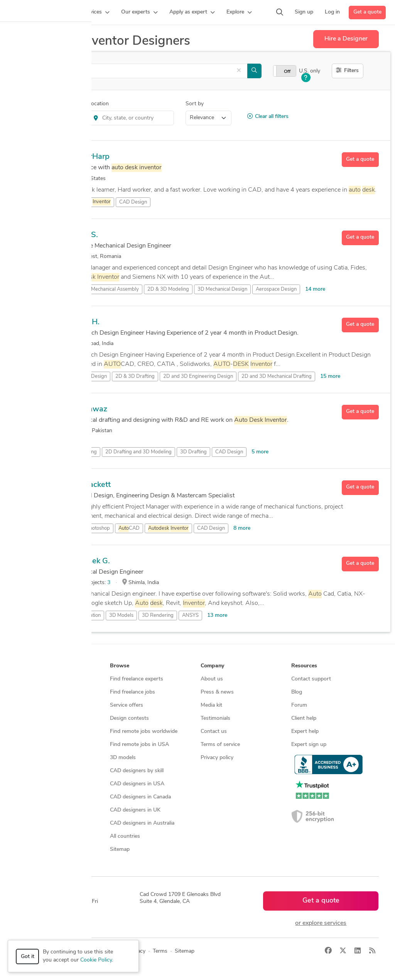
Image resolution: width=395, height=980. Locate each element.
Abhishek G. (88, 561)
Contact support (311, 679)
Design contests (39, 705)
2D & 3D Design (89, 376)
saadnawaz (87, 409)
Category (27, 104)
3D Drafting (193, 452)
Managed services (41, 692)
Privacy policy (217, 758)
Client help (304, 718)
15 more (330, 376)
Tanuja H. (83, 322)
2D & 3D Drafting (135, 376)
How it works (36, 679)
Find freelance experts (137, 679)
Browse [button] (120, 666)
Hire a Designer (346, 39)
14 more (315, 289)
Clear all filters (268, 116)
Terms (160, 951)
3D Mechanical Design (222, 289)
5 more (260, 452)
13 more (217, 615)
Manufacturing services (48, 758)
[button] (96, 12)
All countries (125, 836)
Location (98, 104)
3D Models (121, 615)
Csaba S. (82, 235)
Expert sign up (309, 745)
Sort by (195, 104)
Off (287, 72)
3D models (123, 758)
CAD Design (133, 202)
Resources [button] (304, 666)
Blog (297, 692)
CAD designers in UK (135, 810)
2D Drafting (84, 452)
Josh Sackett (89, 485)
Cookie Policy (96, 960)
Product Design (50, 118)
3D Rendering (158, 615)
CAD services (36, 718)
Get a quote (367, 12)
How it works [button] (37, 666)
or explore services (321, 923)
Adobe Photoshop (90, 528)
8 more (242, 528)
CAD (129, 529)
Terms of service (220, 745)
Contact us (214, 732)
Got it (28, 957)
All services (33, 771)
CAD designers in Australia (142, 823)
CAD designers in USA (137, 784)
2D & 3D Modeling (168, 289)
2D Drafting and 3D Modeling (138, 452)
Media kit (211, 705)
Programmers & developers (52, 745)
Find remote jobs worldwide (144, 732)
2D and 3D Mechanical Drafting (277, 376)
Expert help (305, 732)
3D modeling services (45, 732)
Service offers (127, 705)
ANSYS (190, 615)
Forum (299, 705)
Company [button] (212, 666)
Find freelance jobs (133, 692)
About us (212, 679)
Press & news (217, 692)
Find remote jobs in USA (139, 745)
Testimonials (215, 718)
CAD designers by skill (137, 771)
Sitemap (120, 850)
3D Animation (85, 615)
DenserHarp (88, 157)
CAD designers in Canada (140, 797)
